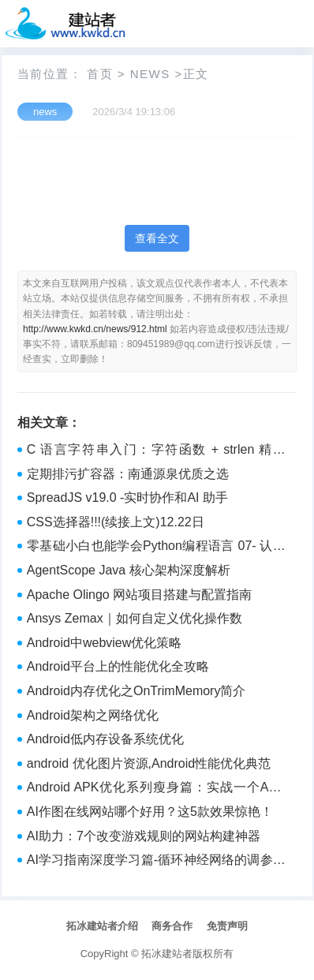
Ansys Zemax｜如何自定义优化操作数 (135, 618)
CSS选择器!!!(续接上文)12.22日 (116, 522)
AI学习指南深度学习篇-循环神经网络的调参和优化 (156, 862)
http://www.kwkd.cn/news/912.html (95, 329)
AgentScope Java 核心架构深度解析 (129, 570)
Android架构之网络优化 (93, 715)
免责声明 (227, 926)
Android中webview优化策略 (105, 643)
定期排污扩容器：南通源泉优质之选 (128, 474)
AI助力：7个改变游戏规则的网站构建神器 (144, 836)
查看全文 (157, 238)
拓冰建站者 (167, 954)
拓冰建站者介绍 (102, 926)
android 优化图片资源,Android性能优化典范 (149, 763)
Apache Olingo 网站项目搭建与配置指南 (139, 595)
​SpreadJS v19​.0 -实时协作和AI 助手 (127, 497)
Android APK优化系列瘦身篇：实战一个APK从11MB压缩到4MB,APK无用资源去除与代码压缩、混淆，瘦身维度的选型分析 (156, 789)
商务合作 (172, 926)
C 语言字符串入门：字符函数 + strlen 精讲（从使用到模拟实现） (156, 451)
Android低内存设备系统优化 (105, 739)
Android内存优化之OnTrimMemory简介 (136, 691)
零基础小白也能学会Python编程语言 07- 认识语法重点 (156, 548)
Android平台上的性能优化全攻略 (118, 666)
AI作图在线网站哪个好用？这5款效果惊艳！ (150, 812)
